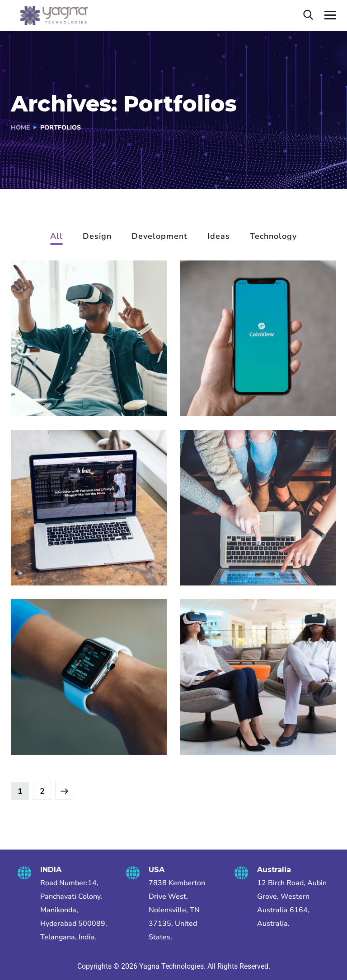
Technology (273, 237)
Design (97, 237)
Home (20, 128)
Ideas (219, 237)
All (56, 237)
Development (159, 237)
